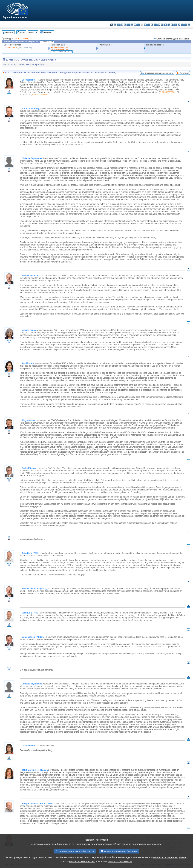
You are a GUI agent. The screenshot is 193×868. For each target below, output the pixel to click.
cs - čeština (118, 25)
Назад (23, 32)
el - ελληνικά (132, 25)
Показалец (10, 32)
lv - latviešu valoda (152, 25)
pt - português (172, 25)
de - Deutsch (125, 25)
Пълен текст (48, 32)
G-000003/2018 (167, 92)
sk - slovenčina (179, 25)
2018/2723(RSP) (40, 95)
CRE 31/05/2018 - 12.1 (62, 52)
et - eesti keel (129, 25)
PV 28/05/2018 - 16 (59, 47)
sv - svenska (189, 25)
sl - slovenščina (182, 25)
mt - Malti (162, 25)
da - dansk (122, 25)
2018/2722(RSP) (22, 38)
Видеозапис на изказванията (159, 73)
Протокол (185, 73)
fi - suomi (186, 25)
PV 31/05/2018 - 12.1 (60, 50)
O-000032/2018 (11, 47)
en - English (135, 25)
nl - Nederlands (165, 25)
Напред (31, 32)
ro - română (176, 25)
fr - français (139, 25)
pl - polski (169, 25)
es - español (115, 25)
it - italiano (149, 25)
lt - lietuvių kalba (155, 25)
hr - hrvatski (145, 25)
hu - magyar (159, 25)
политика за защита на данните (170, 862)
